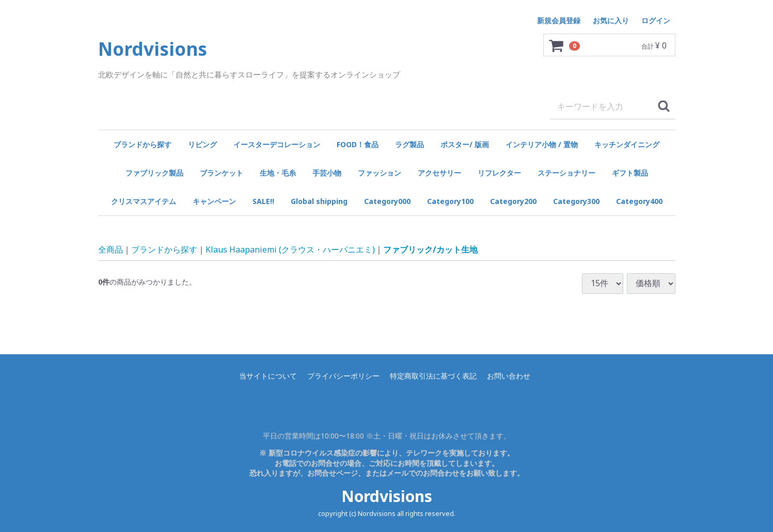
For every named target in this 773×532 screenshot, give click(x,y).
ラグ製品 (409, 144)
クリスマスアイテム (144, 201)
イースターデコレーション (277, 144)
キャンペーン (214, 201)
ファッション (380, 173)
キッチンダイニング (627, 144)
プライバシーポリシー (343, 376)
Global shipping (319, 201)
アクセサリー (439, 173)
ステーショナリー (566, 173)
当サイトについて (268, 376)
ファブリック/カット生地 (430, 249)
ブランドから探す (143, 144)
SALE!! (263, 201)
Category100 (450, 201)
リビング (202, 144)
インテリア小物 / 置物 (542, 144)
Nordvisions (387, 496)
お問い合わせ (509, 376)
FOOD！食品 (358, 144)
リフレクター (499, 173)
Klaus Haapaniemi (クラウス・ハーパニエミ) (290, 249)
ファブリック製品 (154, 173)
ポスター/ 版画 (465, 144)
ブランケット (222, 173)
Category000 (387, 201)
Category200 (513, 201)
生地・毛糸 (278, 173)
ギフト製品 (630, 173)
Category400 (639, 201)
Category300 (576, 201)
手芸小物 (327, 173)
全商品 (111, 249)
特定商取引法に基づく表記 (433, 376)
